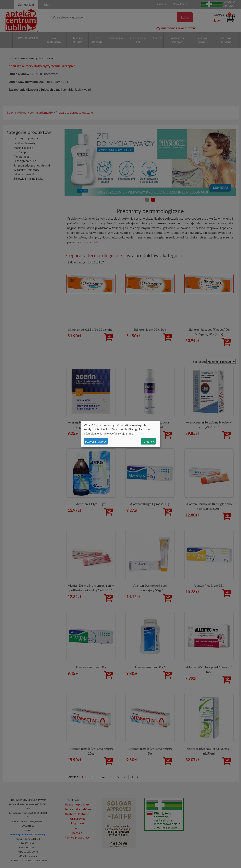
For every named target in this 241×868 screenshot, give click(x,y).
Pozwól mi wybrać (96, 441)
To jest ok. (148, 441)
